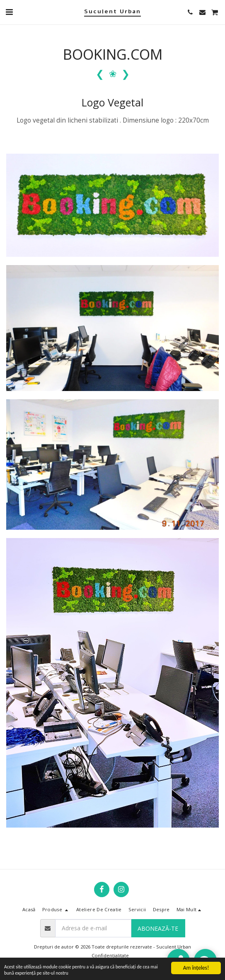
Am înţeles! (196, 965)
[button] (9, 12)
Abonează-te (158, 928)
